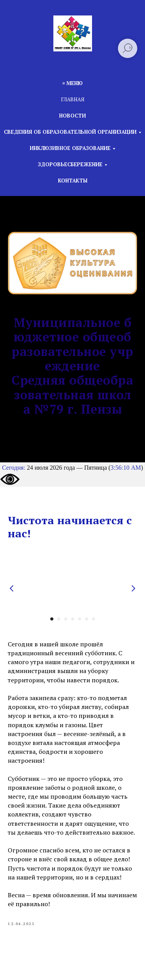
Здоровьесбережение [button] (70, 164)
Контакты (73, 181)
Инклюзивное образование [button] (70, 148)
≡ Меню (72, 83)
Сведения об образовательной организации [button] (70, 132)
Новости (72, 116)
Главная (73, 99)
